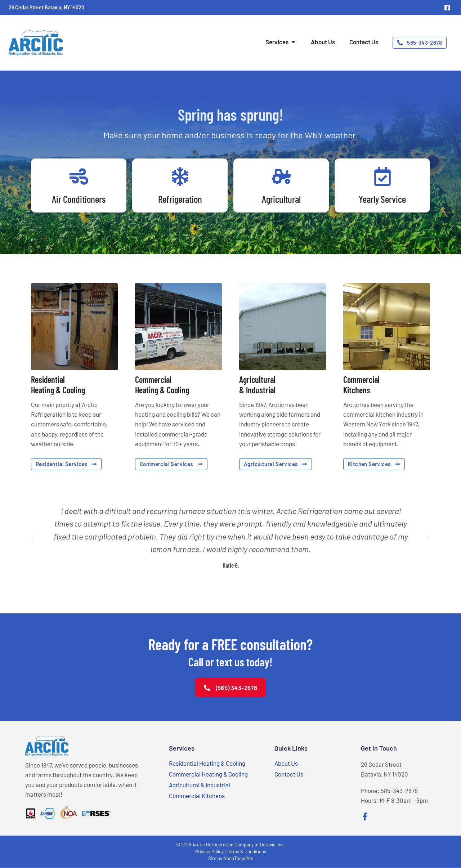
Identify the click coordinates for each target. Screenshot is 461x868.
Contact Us (289, 774)
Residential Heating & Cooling (207, 763)
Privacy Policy (209, 852)
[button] (32, 537)
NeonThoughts (238, 859)
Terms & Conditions (246, 852)
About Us (286, 763)
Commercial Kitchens (197, 796)
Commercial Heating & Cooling (208, 774)
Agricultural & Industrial (200, 785)
